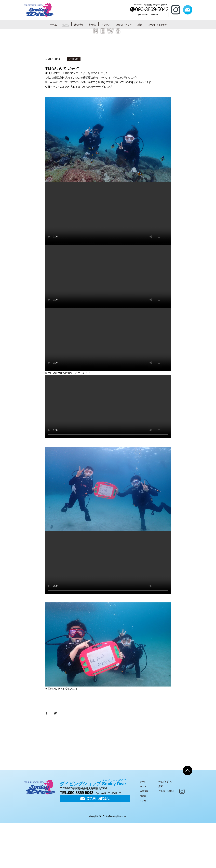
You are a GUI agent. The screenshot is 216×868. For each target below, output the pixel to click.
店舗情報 (79, 25)
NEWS (65, 25)
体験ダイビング (124, 25)
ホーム (53, 25)
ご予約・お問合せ (157, 25)
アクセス (106, 25)
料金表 (92, 25)
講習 (140, 25)
